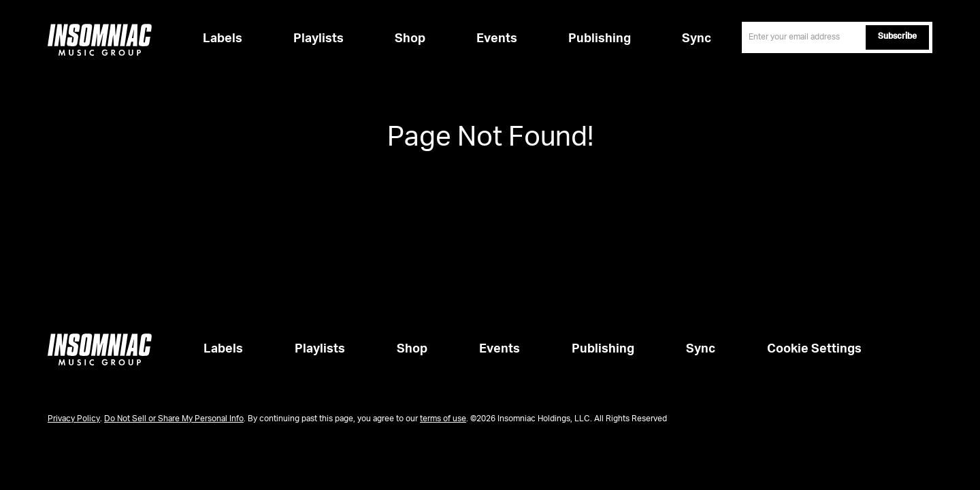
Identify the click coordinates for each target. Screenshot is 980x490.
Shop (410, 39)
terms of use (443, 419)
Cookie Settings (814, 349)
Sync (697, 39)
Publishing (600, 39)
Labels (223, 39)
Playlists (318, 39)
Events (497, 39)
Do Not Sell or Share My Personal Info (174, 419)
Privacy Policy (74, 419)
